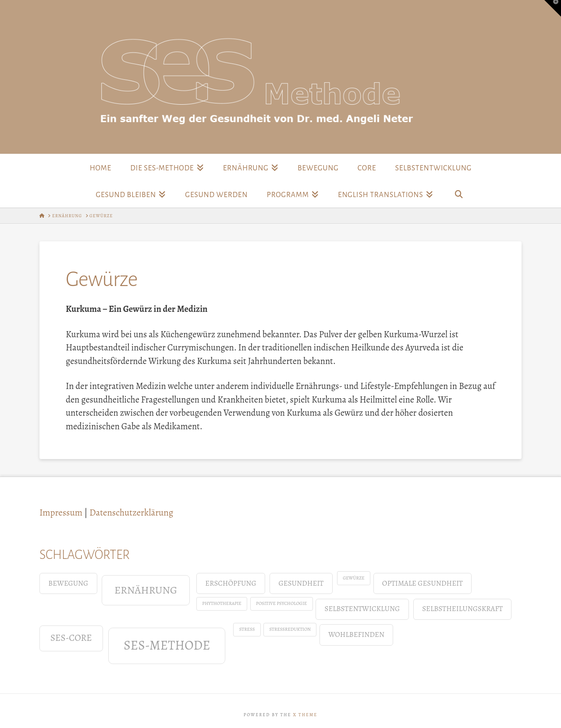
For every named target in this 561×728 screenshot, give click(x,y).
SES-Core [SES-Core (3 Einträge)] (71, 638)
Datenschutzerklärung (131, 512)
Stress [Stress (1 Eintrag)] (247, 629)
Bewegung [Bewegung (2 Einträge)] (68, 583)
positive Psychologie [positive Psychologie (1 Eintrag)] (281, 603)
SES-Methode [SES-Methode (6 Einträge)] (167, 645)
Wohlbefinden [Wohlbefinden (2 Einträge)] (356, 634)
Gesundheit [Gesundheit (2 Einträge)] (301, 583)
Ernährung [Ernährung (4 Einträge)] (146, 590)
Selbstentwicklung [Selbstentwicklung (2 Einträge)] (362, 609)
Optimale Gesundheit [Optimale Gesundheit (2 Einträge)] (423, 583)
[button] (553, 8)
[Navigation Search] (459, 194)
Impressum (61, 512)
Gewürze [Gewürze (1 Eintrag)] (353, 578)
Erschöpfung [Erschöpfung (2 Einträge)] (231, 583)
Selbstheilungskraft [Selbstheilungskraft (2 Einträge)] (462, 609)
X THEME (305, 715)
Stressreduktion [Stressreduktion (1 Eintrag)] (290, 629)
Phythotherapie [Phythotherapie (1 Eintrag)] (222, 603)
